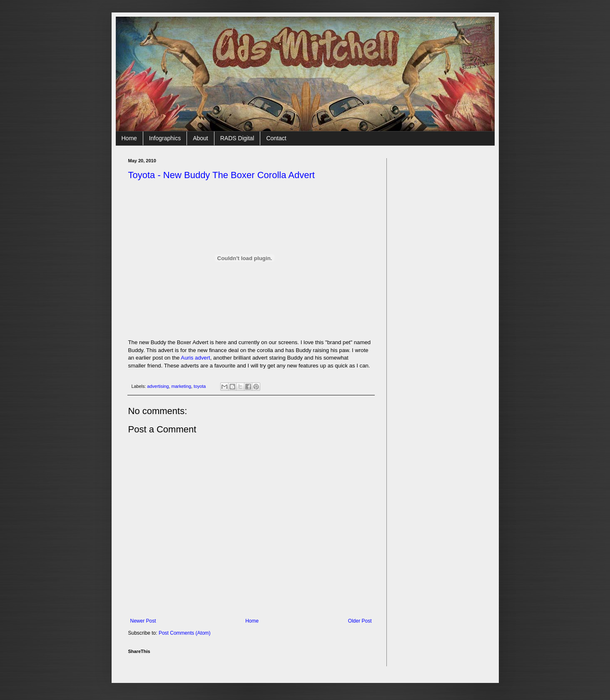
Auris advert (195, 358)
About (200, 138)
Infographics (165, 138)
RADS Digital (237, 138)
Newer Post (143, 621)
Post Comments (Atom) (185, 633)
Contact (276, 138)
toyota (200, 386)
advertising (158, 386)
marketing (181, 386)
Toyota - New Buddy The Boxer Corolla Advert (222, 175)
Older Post (360, 621)
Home (129, 138)
